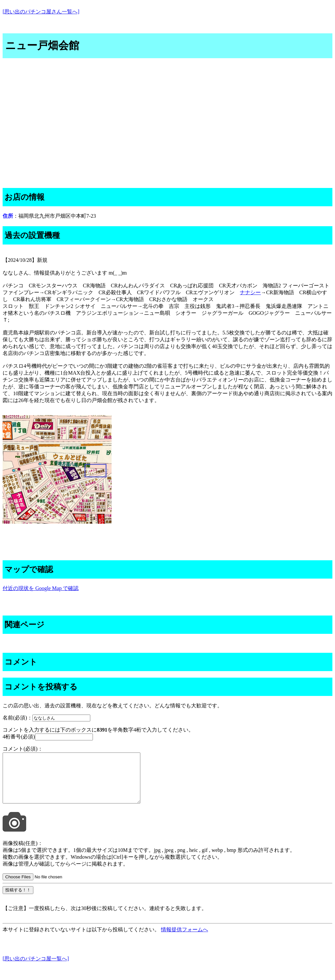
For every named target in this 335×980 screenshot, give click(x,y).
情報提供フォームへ (185, 939)
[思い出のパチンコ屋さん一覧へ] (41, 12)
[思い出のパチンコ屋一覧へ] (36, 968)
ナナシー (250, 292)
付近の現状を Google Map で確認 (41, 588)
